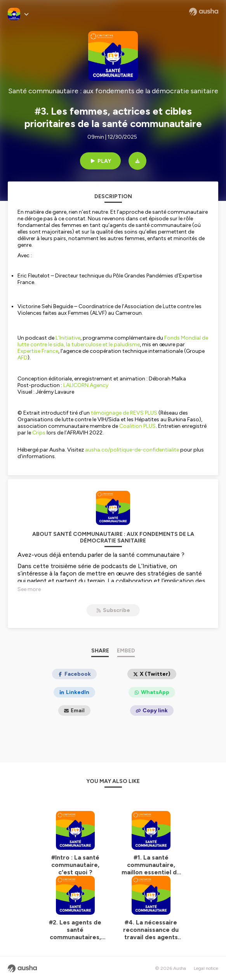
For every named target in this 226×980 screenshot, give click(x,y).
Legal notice (206, 968)
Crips (39, 433)
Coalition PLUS (137, 426)
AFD (23, 358)
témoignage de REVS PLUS (124, 413)
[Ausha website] (204, 12)
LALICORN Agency (86, 385)
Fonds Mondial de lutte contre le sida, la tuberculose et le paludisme (113, 341)
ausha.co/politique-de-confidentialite (132, 450)
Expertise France (38, 351)
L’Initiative (68, 338)
